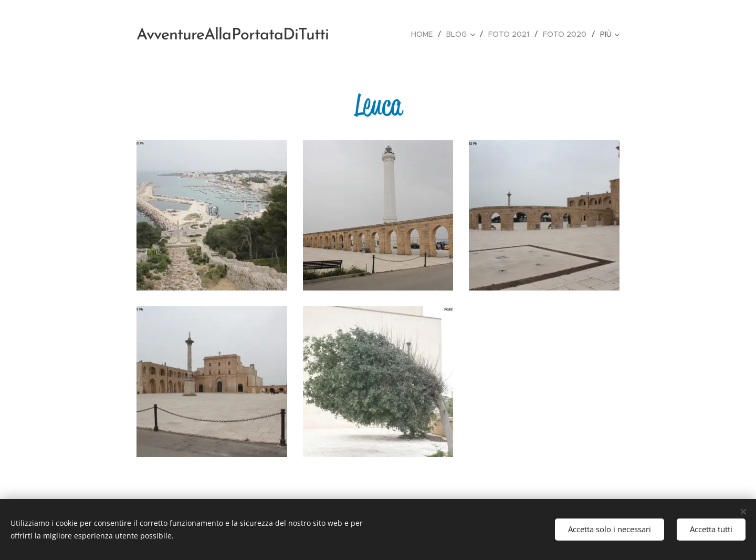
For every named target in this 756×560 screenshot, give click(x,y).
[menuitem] (425, 34)
